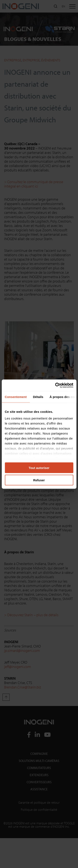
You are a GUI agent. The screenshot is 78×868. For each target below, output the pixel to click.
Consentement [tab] (16, 397)
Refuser (39, 480)
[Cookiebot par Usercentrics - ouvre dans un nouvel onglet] (56, 385)
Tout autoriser (39, 468)
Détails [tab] (38, 397)
